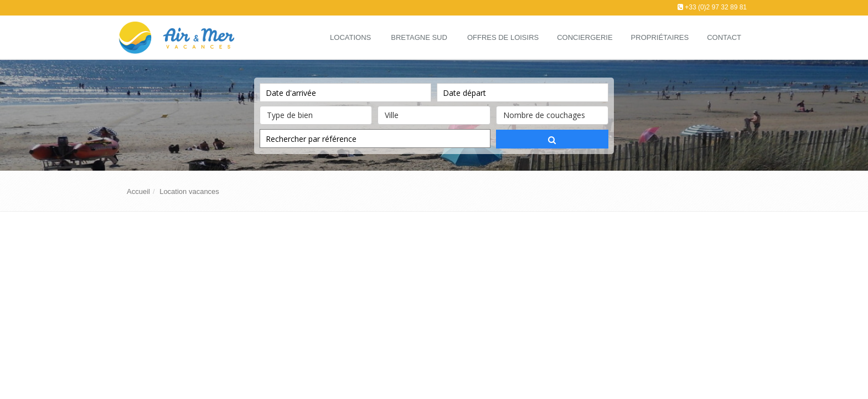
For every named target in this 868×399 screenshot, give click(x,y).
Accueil (138, 191)
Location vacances (189, 191)
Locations (350, 37)
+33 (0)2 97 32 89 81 (716, 7)
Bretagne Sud (419, 37)
